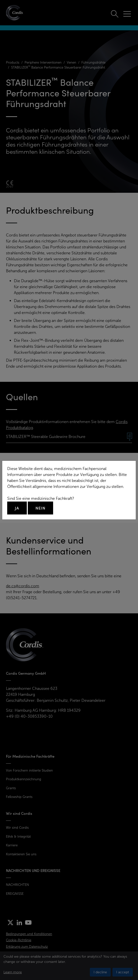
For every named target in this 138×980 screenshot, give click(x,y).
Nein (40, 508)
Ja (17, 508)
